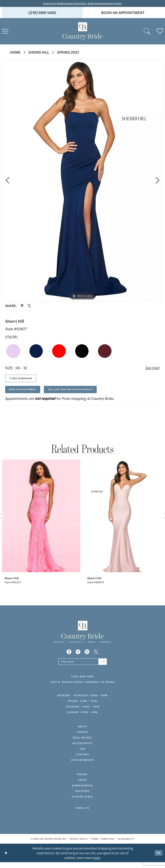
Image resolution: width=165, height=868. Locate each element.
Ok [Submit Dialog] (158, 859)
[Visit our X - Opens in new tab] (96, 656)
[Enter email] (83, 667)
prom (83, 785)
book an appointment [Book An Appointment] (123, 13)
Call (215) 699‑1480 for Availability (84, 394)
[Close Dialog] (6, 859)
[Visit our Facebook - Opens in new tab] (69, 656)
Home (15, 53)
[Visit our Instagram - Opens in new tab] (87, 656)
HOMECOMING (83, 791)
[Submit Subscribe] (102, 667)
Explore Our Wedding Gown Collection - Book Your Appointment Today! (83, 4)
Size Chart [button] (151, 368)
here (97, 863)
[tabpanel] (82, 181)
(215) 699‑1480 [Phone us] (42, 13)
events (82, 738)
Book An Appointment (27, 394)
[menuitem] (42, 13)
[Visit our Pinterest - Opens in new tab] (78, 656)
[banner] (82, 32)
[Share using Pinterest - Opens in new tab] (22, 306)
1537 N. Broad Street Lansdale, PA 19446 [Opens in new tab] (82, 688)
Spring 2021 (68, 53)
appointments (82, 766)
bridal (82, 780)
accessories (82, 749)
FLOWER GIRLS (82, 802)
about (83, 732)
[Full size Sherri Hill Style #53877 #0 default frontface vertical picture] (82, 181)
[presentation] (41, 521)
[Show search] (147, 32)
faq (82, 754)
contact (82, 760)
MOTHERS (82, 797)
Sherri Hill (39, 53)
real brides (82, 743)
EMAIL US (82, 813)
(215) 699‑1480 (82, 682)
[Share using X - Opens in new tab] (29, 306)
